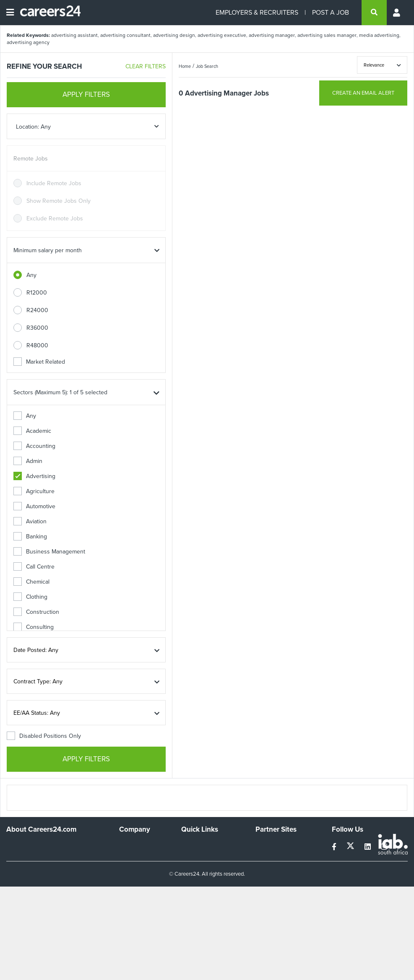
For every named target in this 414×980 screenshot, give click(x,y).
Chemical (31, 582)
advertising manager (272, 35)
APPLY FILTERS (86, 94)
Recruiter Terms (202, 898)
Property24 (270, 868)
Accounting (34, 446)
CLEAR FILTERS (146, 66)
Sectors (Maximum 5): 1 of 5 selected (60, 392)
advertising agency (28, 42)
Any (31, 275)
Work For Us (135, 846)
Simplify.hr (268, 846)
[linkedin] (368, 847)
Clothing (30, 597)
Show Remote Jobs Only (59, 201)
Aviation (30, 521)
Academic (32, 431)
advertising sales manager (327, 35)
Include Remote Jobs (54, 183)
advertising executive (222, 35)
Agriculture (34, 491)
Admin (28, 461)
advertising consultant (125, 35)
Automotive (34, 506)
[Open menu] (10, 13)
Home (185, 66)
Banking (30, 537)
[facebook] (335, 847)
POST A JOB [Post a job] (331, 12)
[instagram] (384, 847)
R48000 (37, 345)
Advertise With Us (142, 857)
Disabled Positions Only (44, 736)
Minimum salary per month (48, 250)
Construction (36, 612)
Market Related (39, 362)
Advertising (34, 476)
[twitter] (351, 847)
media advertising (379, 35)
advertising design (174, 35)
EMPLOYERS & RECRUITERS (257, 12)
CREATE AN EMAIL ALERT (363, 93)
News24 (266, 857)
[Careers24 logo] (47, 13)
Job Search (207, 66)
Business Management (49, 552)
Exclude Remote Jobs (55, 218)
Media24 (267, 880)
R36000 (37, 328)
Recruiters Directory (207, 846)
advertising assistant (74, 35)
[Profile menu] (397, 13)
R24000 (37, 310)
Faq (186, 909)
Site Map (192, 857)
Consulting (34, 627)
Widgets (192, 887)
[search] (374, 13)
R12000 (37, 293)
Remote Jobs (31, 159)
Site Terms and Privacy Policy (210, 872)
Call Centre (34, 567)
